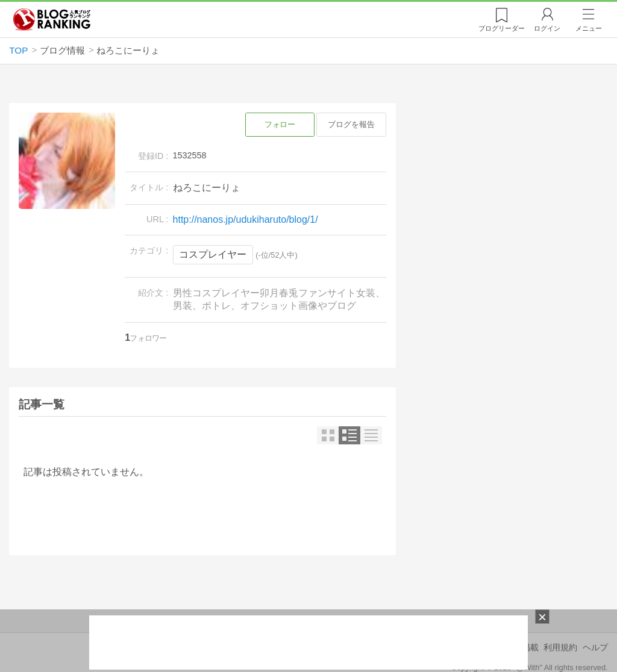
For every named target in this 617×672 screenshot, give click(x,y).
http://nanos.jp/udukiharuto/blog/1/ (246, 219)
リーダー (502, 28)
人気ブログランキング (52, 20)
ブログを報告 (351, 124)
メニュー (589, 28)
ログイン (547, 28)
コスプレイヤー (213, 254)
